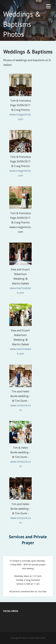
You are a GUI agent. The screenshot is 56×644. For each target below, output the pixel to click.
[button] (48, 7)
